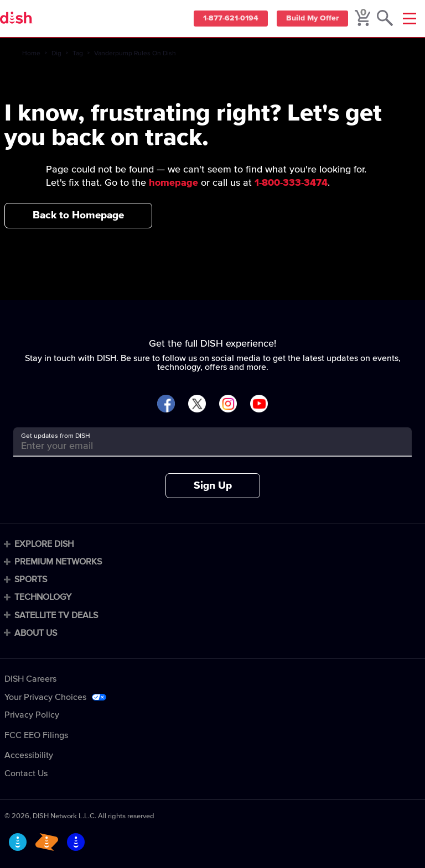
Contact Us (26, 773)
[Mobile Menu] (410, 19)
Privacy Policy (32, 715)
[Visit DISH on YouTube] (259, 404)
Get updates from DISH (56, 436)
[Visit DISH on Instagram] (228, 404)
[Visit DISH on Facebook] (166, 404)
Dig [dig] (56, 54)
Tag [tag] (78, 54)
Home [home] (31, 54)
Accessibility (29, 755)
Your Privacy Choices (45, 697)
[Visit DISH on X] (197, 404)
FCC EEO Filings (36, 735)
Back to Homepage (78, 215)
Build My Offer (311, 19)
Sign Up (213, 486)
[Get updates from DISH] (203, 446)
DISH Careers (30, 679)
